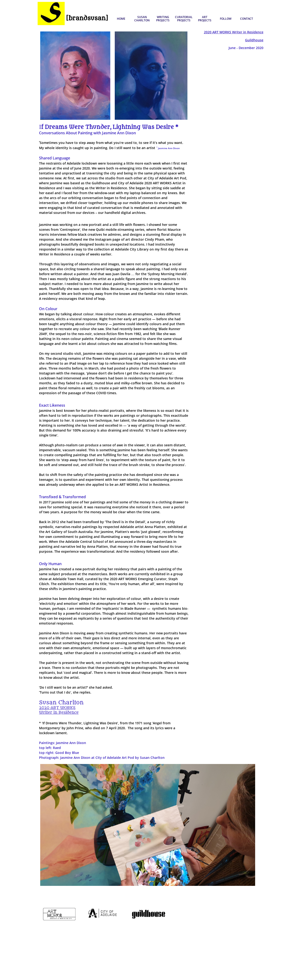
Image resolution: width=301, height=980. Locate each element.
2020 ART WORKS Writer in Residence (234, 32)
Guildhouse (254, 40)
